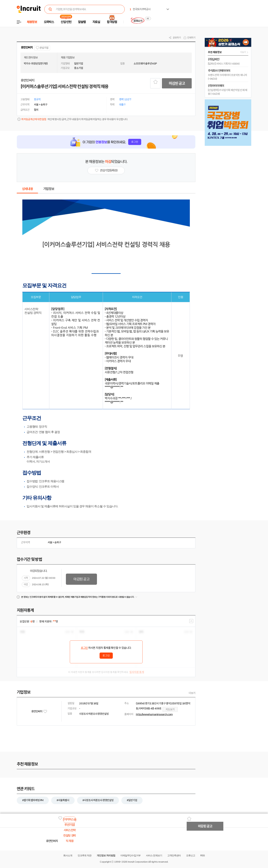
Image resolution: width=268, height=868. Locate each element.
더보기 (192, 693)
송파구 (58, 542)
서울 (50, 542)
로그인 (84, 648)
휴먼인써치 (27, 47)
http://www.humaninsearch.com (154, 714)
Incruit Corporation (138, 862)
